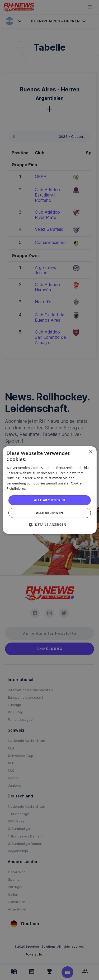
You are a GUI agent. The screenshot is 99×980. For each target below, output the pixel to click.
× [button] (91, 452)
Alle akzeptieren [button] (50, 500)
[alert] (49, 490)
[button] (49, 525)
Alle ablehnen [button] (49, 513)
